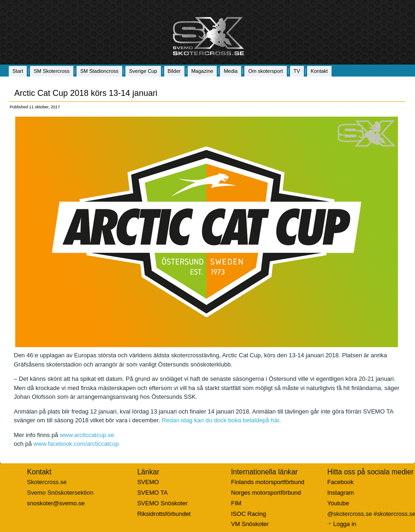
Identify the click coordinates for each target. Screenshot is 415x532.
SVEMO (148, 482)
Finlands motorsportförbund (268, 482)
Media (231, 71)
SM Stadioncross (99, 71)
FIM (236, 503)
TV (297, 71)
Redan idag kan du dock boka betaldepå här (220, 420)
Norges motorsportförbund (266, 493)
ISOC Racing (249, 514)
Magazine (202, 71)
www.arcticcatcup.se (87, 435)
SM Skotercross (52, 71)
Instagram (341, 493)
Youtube (338, 503)
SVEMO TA (153, 493)
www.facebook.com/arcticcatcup (76, 444)
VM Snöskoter (250, 524)
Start (18, 71)
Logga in (345, 524)
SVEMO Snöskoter (163, 503)
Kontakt (319, 71)
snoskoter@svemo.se (56, 503)
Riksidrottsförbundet (164, 514)
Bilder (174, 71)
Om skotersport (265, 71)
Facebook (341, 482)
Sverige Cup (143, 71)
